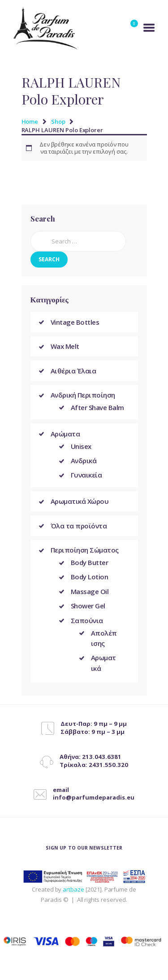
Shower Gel (88, 606)
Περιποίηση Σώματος (85, 550)
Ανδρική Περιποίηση (83, 395)
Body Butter (90, 562)
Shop (58, 121)
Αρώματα (65, 434)
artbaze (73, 889)
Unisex (81, 446)
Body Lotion (90, 577)
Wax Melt (65, 346)
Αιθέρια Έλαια (73, 371)
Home (30, 121)
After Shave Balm (97, 407)
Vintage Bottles (75, 322)
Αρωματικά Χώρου (80, 501)
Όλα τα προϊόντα (79, 526)
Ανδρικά (84, 461)
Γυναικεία (86, 475)
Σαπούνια (87, 620)
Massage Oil (90, 591)
